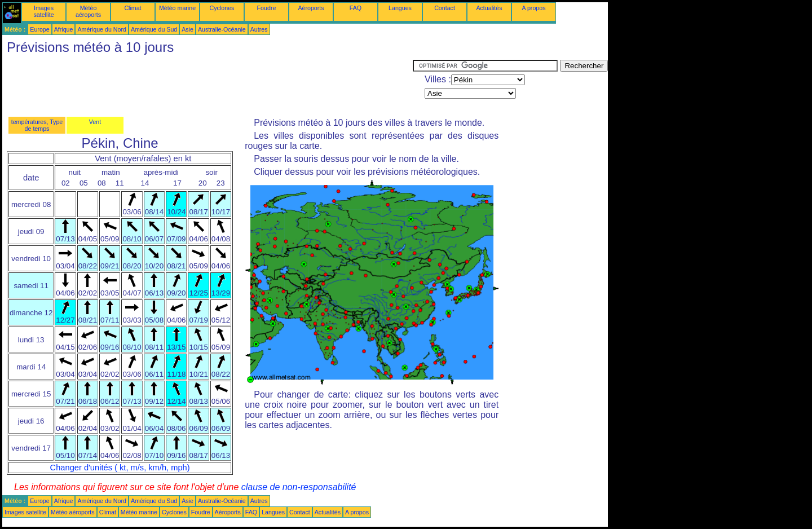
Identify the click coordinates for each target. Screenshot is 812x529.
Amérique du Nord (101, 29)
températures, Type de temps (37, 125)
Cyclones (222, 8)
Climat (133, 8)
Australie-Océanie (222, 29)
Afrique (64, 29)
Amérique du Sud (154, 29)
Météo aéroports (88, 11)
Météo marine (177, 8)
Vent (95, 122)
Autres (259, 29)
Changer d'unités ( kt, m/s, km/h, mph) (120, 468)
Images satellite (43, 11)
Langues (400, 8)
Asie (187, 29)
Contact (445, 8)
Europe (39, 29)
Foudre (267, 8)
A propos (533, 8)
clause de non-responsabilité (299, 487)
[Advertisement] (208, 85)
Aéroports (311, 8)
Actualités (489, 8)
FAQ (356, 8)
